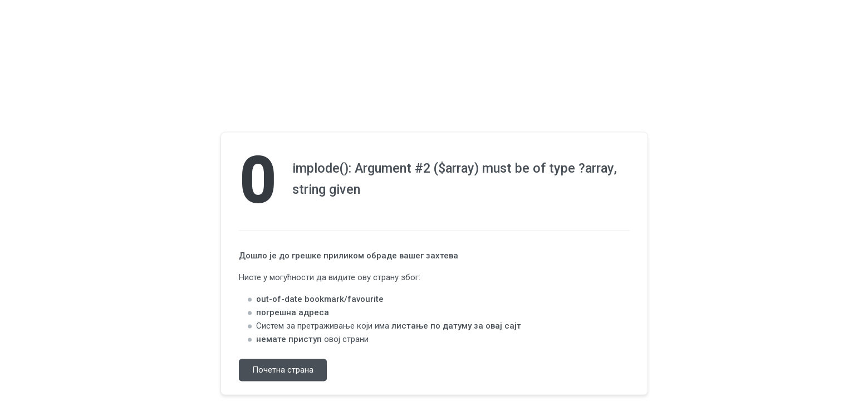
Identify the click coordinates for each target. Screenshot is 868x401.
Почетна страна (283, 370)
